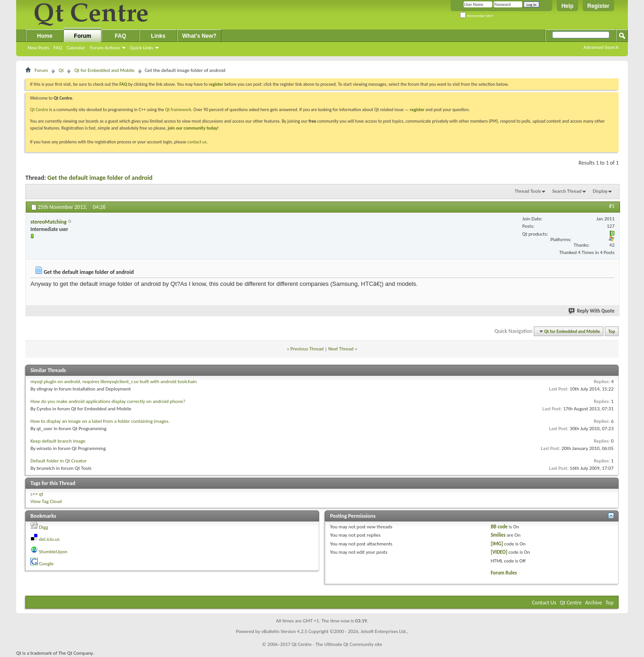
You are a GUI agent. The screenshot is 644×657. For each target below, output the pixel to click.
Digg (44, 527)
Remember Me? (477, 16)
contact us (197, 142)
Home (45, 36)
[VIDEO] (499, 552)
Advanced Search (601, 47)
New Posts (38, 48)
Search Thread (567, 191)
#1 (612, 206)
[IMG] (497, 544)
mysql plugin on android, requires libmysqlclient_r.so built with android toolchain (114, 382)
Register (598, 6)
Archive (594, 603)
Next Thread (341, 349)
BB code (499, 527)
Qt (61, 70)
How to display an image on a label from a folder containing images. (100, 421)
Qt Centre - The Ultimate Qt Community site (337, 644)
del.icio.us (50, 539)
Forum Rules (504, 573)
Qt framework (178, 109)
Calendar (76, 48)
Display (600, 191)
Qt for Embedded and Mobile (104, 70)
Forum (82, 36)
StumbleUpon (54, 552)
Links (158, 36)
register (417, 109)
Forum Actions (105, 48)
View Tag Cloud (46, 501)
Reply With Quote (592, 311)
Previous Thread (307, 349)
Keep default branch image (58, 441)
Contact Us (544, 603)
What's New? (199, 36)
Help (567, 6)
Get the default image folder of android (100, 178)
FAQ (58, 48)
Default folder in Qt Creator (59, 461)
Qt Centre (39, 109)
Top (612, 331)
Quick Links (142, 48)
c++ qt (37, 494)
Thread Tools (528, 191)
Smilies (498, 535)
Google (47, 564)
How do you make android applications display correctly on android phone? (108, 401)
